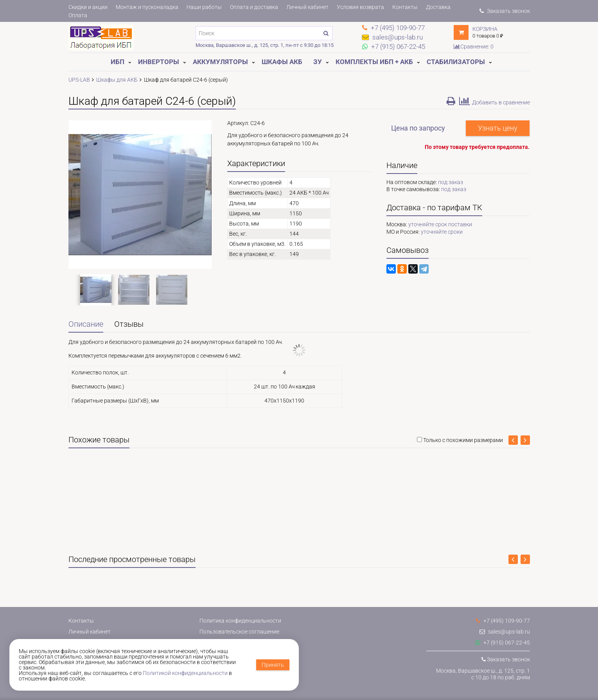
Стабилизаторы (456, 62)
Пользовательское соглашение (239, 632)
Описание (86, 324)
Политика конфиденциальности (240, 621)
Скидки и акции (88, 7)
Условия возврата (360, 7)
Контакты (405, 7)
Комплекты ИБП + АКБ (374, 62)
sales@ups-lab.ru (505, 632)
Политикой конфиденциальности (185, 673)
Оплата (78, 15)
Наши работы (204, 7)
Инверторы (159, 62)
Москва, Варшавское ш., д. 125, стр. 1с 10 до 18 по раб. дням (483, 674)
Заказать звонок (505, 11)
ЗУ (318, 62)
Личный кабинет (307, 7)
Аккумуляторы (220, 62)
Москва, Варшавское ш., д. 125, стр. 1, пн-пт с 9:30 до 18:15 (265, 45)
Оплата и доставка (254, 7)
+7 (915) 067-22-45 (503, 643)
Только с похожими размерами (463, 440)
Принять (273, 665)
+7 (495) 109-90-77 (503, 621)
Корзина (485, 29)
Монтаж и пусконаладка (147, 7)
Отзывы (129, 324)
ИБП (118, 62)
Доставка (438, 7)
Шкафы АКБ (282, 62)
